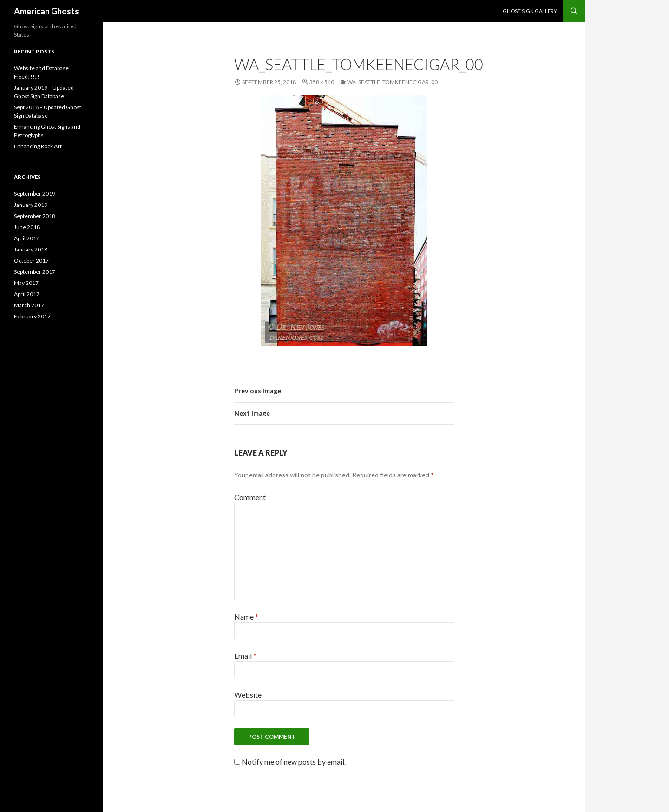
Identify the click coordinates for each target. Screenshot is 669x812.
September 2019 (35, 194)
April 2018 (27, 238)
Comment (250, 497)
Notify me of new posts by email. (294, 762)
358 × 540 (322, 82)
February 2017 (32, 316)
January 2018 (31, 249)
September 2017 (35, 272)
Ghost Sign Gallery (530, 11)
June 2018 (27, 227)
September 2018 (35, 216)
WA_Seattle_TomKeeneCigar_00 (392, 82)
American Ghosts (46, 11)
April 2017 (27, 294)
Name (246, 617)
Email (245, 656)
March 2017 (29, 305)
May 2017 (26, 283)
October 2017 (31, 261)
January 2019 (31, 205)
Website (248, 695)
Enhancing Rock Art (38, 146)
